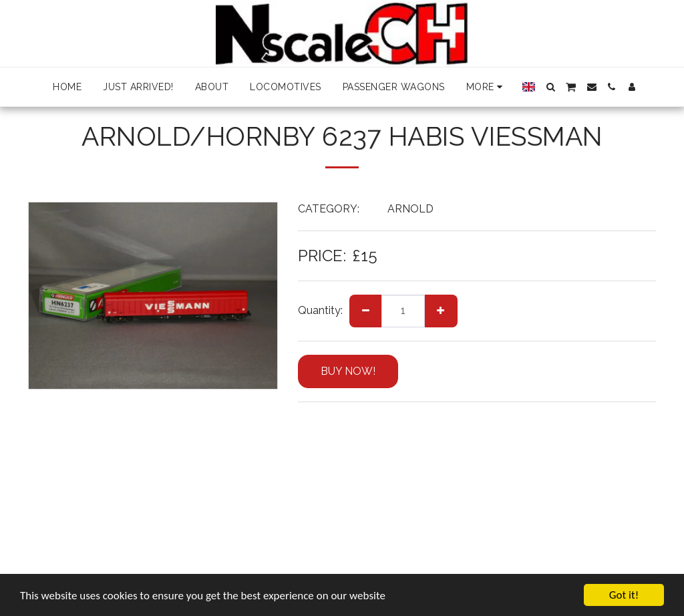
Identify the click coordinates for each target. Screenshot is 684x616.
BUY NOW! (348, 371)
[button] (550, 87)
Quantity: (320, 310)
